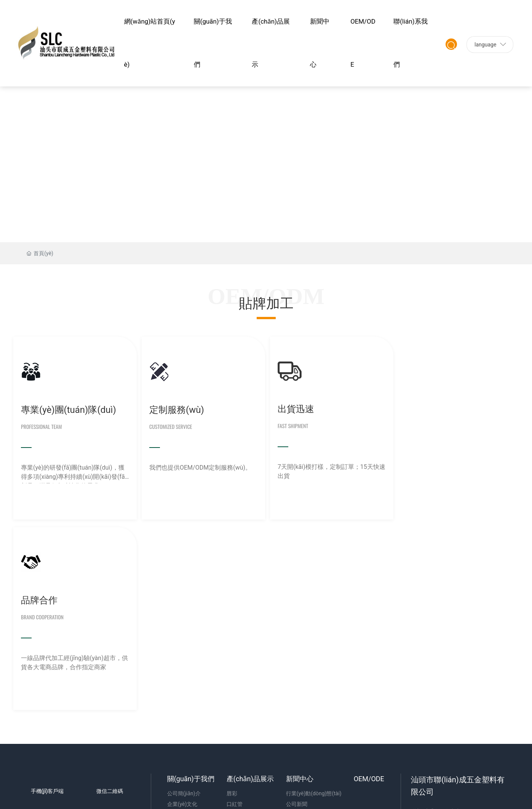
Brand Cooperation (421, 426)
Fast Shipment (289, 425)
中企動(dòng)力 (460, 723)
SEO (34, 735)
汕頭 (484, 723)
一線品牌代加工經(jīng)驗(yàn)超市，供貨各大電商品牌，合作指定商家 (450, 472)
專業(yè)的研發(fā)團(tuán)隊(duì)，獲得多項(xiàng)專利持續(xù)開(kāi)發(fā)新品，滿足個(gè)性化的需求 (74, 473)
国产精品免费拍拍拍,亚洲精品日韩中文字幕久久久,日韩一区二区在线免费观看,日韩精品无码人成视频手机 (328, 787)
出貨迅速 (292, 409)
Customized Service (169, 426)
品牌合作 (418, 409)
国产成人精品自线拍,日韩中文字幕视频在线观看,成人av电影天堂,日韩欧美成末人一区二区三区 (111, 769)
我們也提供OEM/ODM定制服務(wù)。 (198, 467)
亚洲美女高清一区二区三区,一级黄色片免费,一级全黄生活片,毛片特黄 (81, 777)
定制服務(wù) (175, 409)
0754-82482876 (446, 629)
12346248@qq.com (450, 645)
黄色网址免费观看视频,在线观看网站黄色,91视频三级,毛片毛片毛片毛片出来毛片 (107, 787)
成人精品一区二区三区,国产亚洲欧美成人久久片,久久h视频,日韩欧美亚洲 (299, 795)
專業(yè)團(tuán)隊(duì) (69, 409)
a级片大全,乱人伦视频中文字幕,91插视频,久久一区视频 (147, 795)
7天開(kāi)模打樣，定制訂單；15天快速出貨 (324, 471)
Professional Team (41, 426)
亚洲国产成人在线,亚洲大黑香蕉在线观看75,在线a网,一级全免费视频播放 (163, 804)
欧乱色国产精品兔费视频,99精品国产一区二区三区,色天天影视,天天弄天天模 (254, 777)
